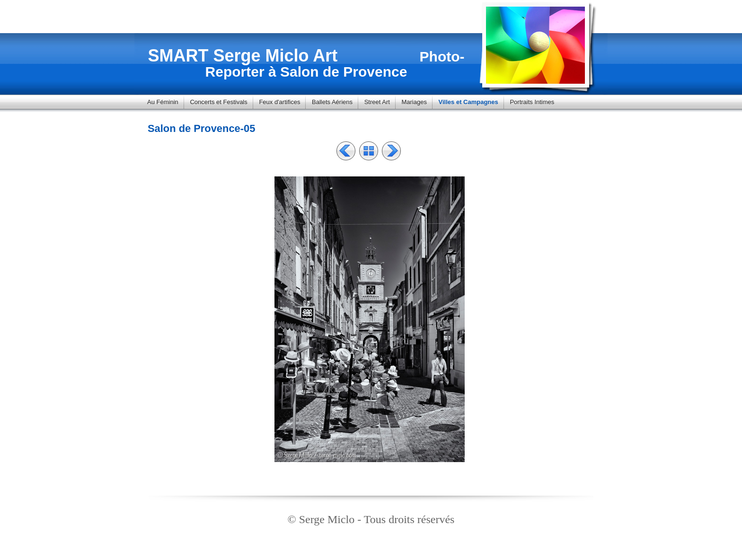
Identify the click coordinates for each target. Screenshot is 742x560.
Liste (369, 151)
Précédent (346, 151)
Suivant (391, 151)
